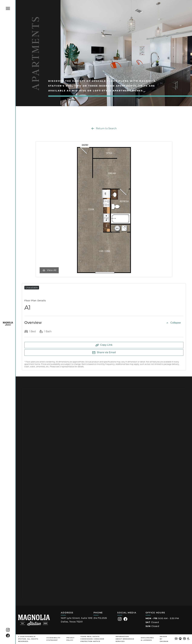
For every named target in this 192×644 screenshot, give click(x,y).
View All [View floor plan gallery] (49, 270)
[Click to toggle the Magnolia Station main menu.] (8, 8)
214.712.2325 (100, 618)
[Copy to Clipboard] (104, 345)
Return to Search (104, 128)
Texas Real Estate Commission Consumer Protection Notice (92, 639)
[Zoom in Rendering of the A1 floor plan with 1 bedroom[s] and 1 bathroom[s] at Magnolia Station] (104, 209)
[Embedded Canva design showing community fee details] (104, 493)
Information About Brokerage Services (125, 639)
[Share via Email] (104, 353)
